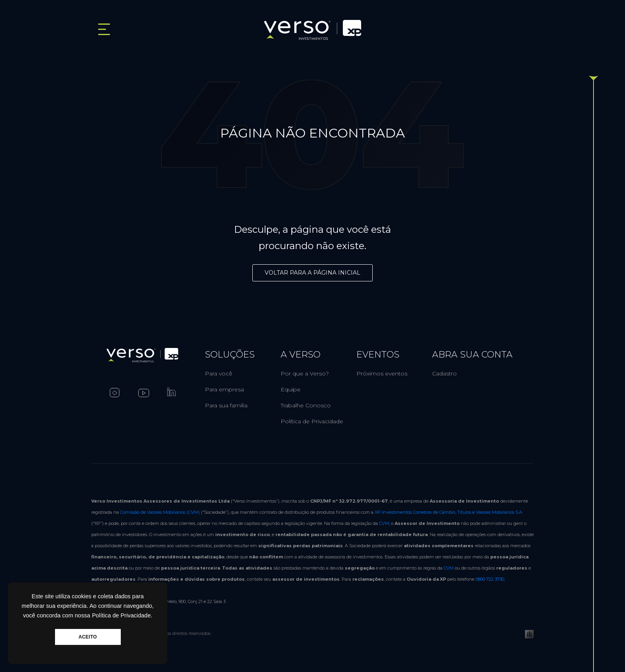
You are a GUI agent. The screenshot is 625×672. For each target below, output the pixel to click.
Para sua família (226, 405)
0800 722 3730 (490, 579)
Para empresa (224, 389)
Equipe (291, 389)
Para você (219, 373)
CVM (384, 523)
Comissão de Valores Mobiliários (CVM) (160, 512)
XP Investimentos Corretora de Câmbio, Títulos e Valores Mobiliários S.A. (449, 512)
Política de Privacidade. (122, 615)
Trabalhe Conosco (306, 405)
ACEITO (88, 637)
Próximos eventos (382, 373)
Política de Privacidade (312, 421)
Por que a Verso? (305, 373)
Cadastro (444, 373)
